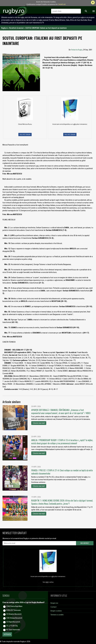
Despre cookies (56, 611)
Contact (53, 607)
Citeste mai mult (39, 423)
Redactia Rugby (77, 50)
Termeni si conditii (57, 615)
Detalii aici (62, 4)
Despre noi (54, 603)
